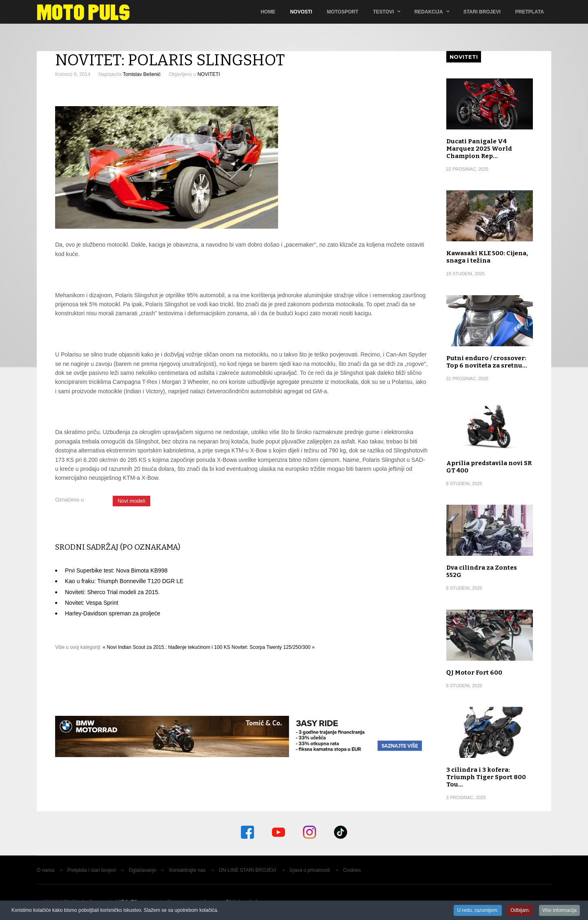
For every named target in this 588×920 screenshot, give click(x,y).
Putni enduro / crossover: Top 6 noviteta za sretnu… (487, 362)
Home (268, 12)
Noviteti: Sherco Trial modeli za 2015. (112, 592)
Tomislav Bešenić (142, 74)
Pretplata (530, 12)
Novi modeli (131, 501)
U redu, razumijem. (478, 911)
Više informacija (559, 911)
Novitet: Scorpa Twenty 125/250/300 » (273, 647)
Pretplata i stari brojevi (92, 870)
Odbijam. (520, 911)
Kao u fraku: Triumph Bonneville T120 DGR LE (124, 581)
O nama (46, 870)
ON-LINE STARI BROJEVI (248, 870)
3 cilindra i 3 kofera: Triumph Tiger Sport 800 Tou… (486, 777)
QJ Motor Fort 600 (474, 673)
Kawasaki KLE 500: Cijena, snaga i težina (487, 257)
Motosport (342, 12)
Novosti (301, 12)
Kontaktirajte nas (187, 870)
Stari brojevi (482, 12)
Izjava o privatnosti (310, 870)
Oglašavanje (142, 870)
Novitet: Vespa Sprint (92, 603)
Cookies (352, 870)
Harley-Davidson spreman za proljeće (112, 613)
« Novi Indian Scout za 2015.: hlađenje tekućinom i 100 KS (167, 647)
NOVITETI (208, 74)
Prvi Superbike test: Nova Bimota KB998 (116, 570)
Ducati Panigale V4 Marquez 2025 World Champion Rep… (479, 149)
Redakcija (429, 12)
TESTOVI (384, 12)
